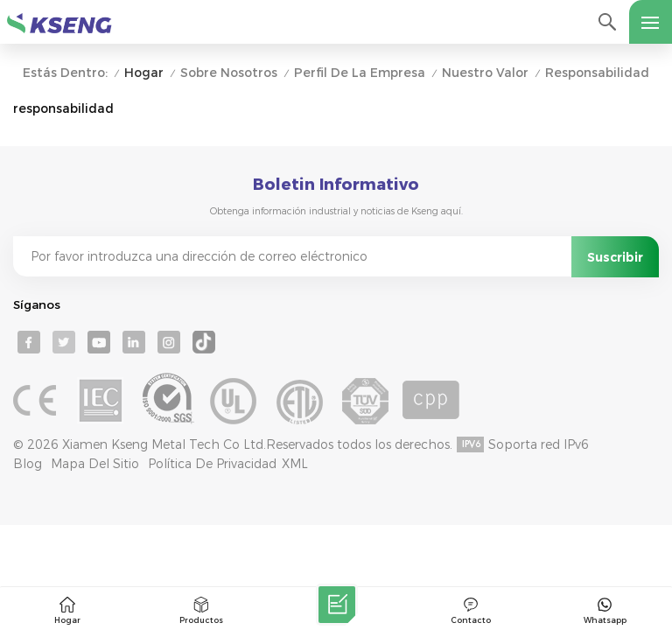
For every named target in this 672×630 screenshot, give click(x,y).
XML (295, 464)
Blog (28, 464)
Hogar (144, 73)
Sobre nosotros (229, 73)
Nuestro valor (485, 73)
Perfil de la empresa (360, 73)
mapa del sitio (95, 464)
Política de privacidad (212, 464)
